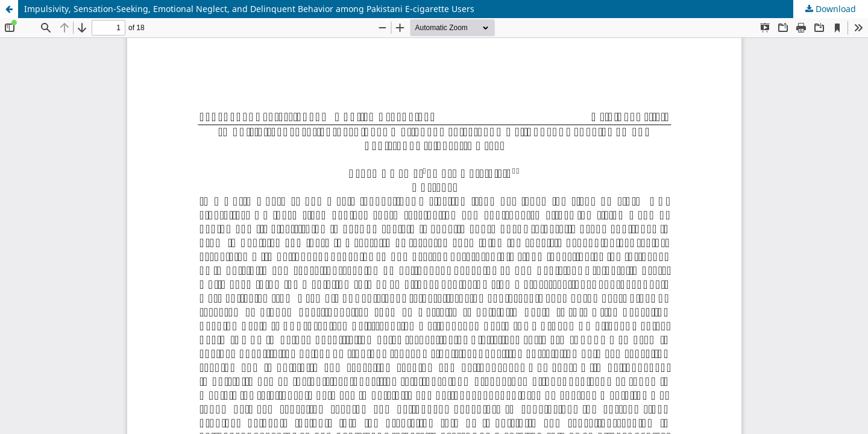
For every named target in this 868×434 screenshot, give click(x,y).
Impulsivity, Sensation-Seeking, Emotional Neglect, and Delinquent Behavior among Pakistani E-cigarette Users (249, 9)
